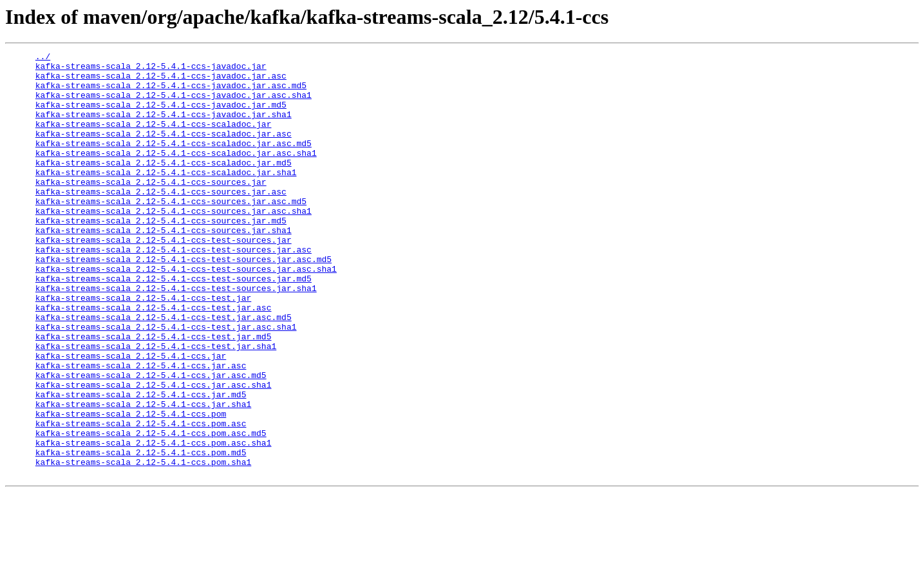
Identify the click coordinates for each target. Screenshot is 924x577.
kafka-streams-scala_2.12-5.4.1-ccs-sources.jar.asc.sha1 (174, 243)
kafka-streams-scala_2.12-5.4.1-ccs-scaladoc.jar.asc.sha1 (176, 174)
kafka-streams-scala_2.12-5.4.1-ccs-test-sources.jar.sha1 (176, 336)
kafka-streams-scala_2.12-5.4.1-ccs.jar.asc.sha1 (154, 452)
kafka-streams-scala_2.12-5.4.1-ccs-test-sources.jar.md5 (174, 325)
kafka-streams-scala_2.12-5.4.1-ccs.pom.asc (141, 498)
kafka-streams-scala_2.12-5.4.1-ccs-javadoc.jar (151, 70)
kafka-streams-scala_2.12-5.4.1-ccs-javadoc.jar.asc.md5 (171, 93)
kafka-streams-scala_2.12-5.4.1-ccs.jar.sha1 (143, 475)
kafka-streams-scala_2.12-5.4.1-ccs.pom (131, 487)
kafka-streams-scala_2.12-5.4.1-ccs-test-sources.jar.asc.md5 (184, 301)
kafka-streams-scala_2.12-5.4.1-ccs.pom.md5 (141, 533)
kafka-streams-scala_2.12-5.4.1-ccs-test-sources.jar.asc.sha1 (186, 313)
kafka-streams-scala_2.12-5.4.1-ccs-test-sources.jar (164, 278)
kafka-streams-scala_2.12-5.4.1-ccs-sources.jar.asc (161, 220)
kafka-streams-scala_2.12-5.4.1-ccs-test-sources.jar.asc (174, 290)
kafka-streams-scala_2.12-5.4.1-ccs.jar (131, 417)
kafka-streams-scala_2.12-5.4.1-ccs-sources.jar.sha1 (164, 267)
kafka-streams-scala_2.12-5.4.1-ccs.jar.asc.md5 (151, 440)
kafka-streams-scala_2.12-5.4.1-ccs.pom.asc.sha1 (154, 522)
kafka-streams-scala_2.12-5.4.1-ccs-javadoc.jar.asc (161, 81)
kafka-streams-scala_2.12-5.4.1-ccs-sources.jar (151, 209)
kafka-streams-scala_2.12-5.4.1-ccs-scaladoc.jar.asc (164, 151)
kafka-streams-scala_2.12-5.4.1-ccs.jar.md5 (141, 464)
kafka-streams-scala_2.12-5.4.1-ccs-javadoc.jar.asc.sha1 (174, 104)
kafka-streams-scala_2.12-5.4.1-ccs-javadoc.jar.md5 (161, 116)
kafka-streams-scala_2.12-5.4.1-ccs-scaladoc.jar (154, 139)
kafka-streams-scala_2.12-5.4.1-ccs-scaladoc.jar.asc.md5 (174, 162)
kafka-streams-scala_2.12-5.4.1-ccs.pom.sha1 (143, 545)
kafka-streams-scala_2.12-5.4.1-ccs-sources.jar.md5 (161, 255)
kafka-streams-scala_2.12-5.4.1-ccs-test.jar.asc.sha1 (166, 383)
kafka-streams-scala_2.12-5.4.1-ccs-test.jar (143, 348)
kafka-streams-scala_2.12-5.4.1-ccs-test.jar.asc (154, 359)
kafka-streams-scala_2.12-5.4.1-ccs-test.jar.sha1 (156, 406)
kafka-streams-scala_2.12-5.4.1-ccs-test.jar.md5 (154, 394)
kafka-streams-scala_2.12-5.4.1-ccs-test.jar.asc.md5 (164, 371)
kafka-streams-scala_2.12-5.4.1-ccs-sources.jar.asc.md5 (171, 232)
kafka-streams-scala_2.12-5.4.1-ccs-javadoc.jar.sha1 (164, 128)
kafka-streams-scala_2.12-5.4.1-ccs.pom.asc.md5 (151, 510)
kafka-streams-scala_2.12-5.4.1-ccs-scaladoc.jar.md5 (164, 185)
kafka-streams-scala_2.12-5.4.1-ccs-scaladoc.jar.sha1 (166, 197)
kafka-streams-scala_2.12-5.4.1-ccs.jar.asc (141, 429)
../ (43, 58)
